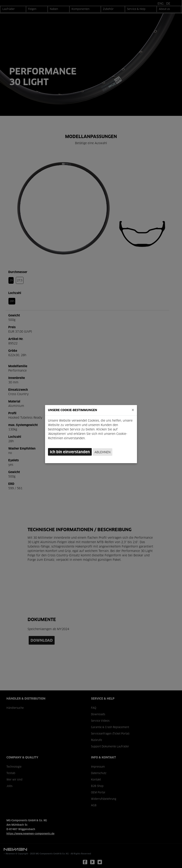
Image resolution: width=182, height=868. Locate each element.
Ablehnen (102, 452)
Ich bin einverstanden (70, 452)
